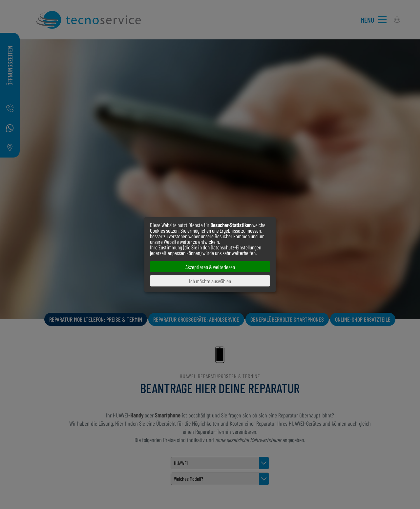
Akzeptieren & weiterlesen (210, 266)
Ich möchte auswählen (210, 281)
